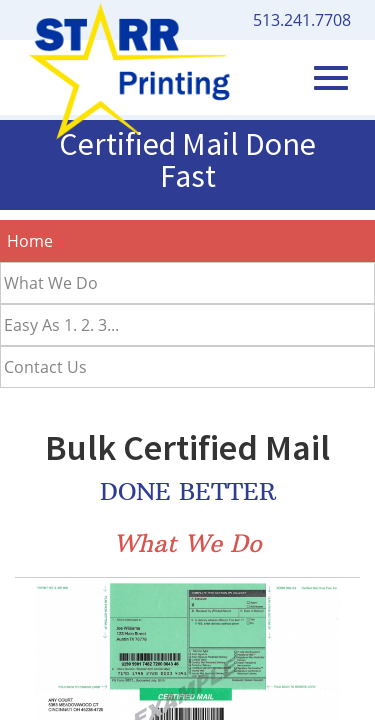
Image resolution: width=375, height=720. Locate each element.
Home (30, 241)
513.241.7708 (302, 20)
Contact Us (45, 367)
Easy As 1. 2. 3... (61, 325)
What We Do (51, 283)
